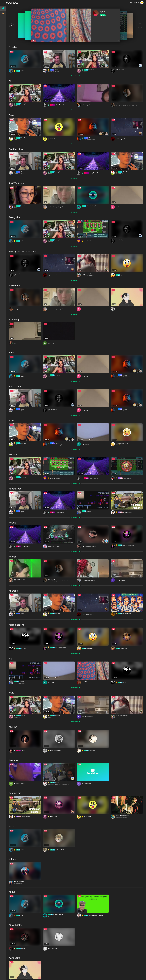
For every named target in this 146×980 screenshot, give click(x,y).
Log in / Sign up (134, 3)
